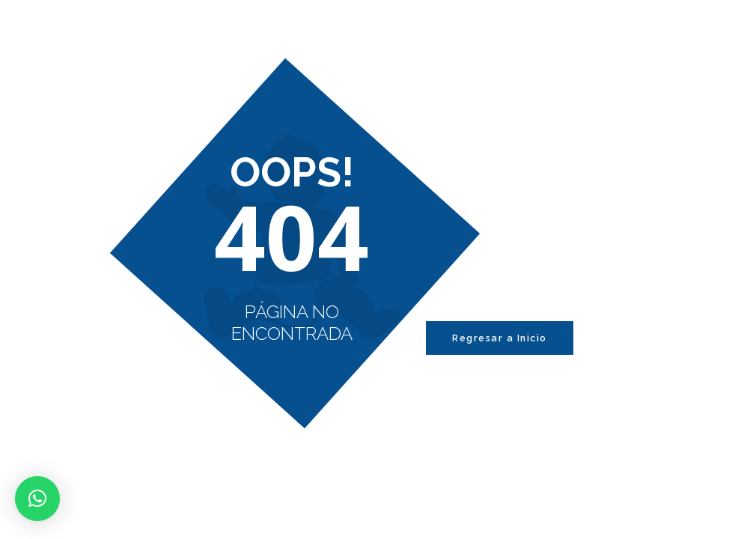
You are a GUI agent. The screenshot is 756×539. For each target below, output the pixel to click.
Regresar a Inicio (500, 338)
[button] (37, 499)
